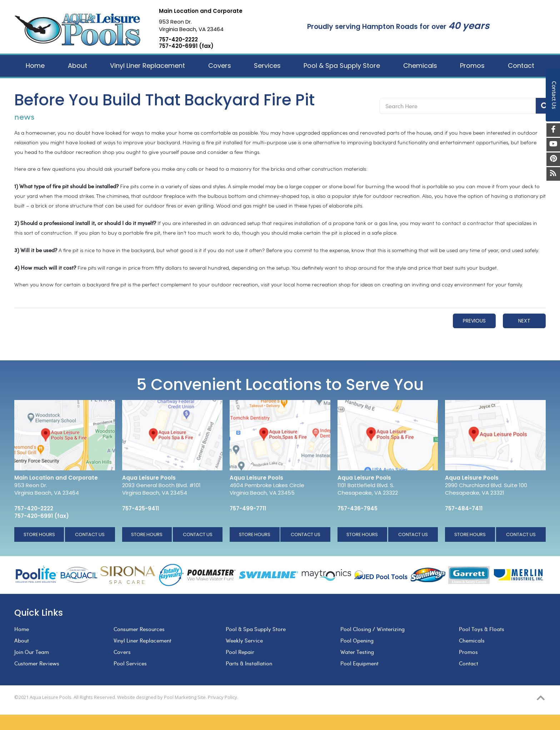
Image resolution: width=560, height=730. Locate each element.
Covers (122, 652)
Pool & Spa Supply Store (256, 629)
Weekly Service (244, 640)
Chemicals (472, 640)
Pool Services (130, 663)
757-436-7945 (357, 508)
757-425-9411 (141, 508)
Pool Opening (357, 640)
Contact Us (90, 534)
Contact (469, 663)
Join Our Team (32, 652)
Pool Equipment (359, 663)
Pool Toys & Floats (482, 629)
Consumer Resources (139, 629)
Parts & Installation (249, 663)
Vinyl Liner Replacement (142, 640)
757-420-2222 (178, 40)
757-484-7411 (464, 508)
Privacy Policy (222, 697)
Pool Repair (240, 652)
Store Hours (39, 534)
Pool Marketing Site (185, 697)
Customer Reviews (37, 663)
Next (524, 321)
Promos (468, 652)
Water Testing (357, 652)
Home (22, 629)
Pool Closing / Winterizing (372, 629)
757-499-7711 (248, 508)
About (22, 640)
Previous (474, 321)
